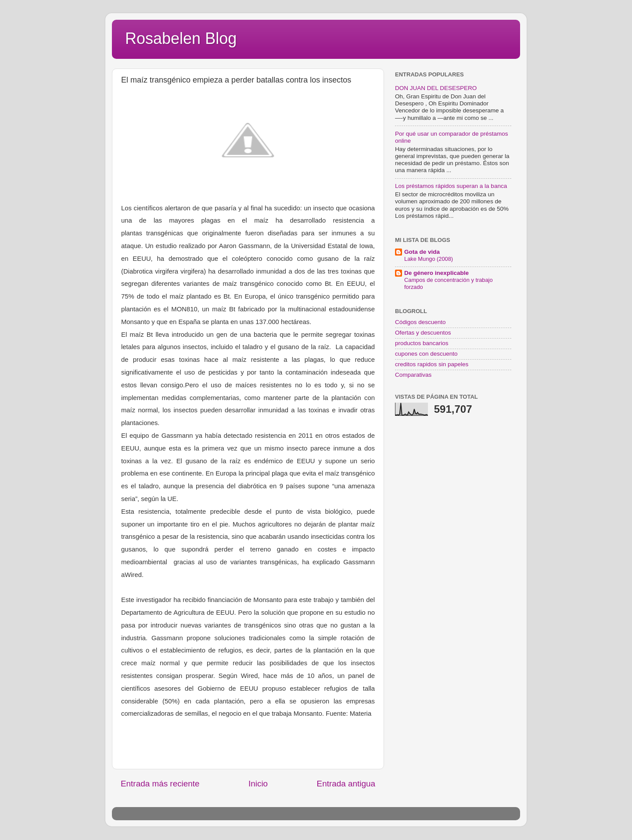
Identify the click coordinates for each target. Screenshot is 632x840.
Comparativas (413, 375)
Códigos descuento (420, 322)
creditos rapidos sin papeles (432, 364)
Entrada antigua (346, 784)
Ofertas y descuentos (423, 333)
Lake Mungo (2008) (429, 259)
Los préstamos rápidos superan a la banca (451, 186)
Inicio (258, 784)
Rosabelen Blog (181, 38)
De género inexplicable (436, 273)
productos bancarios (422, 343)
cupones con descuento (426, 354)
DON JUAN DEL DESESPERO (436, 88)
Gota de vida (422, 252)
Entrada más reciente (160, 784)
